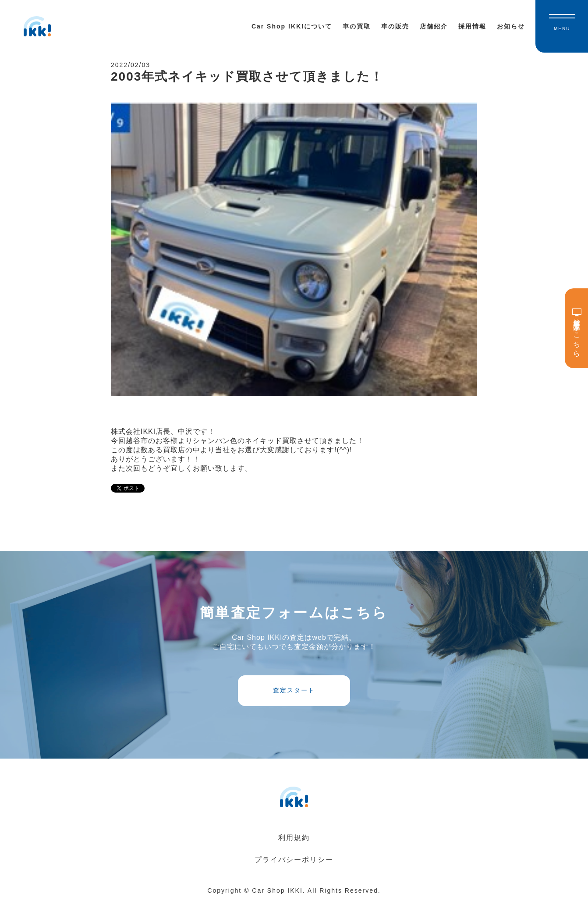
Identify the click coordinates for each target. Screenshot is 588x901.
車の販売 (395, 26)
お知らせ (511, 26)
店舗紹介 (434, 26)
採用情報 (472, 26)
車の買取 (357, 26)
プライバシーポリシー (294, 860)
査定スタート (294, 690)
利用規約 (294, 838)
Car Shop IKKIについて (292, 26)
